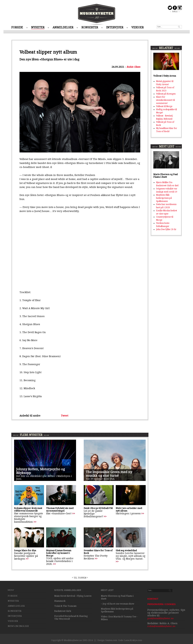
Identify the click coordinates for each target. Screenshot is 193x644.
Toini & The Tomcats (65, 606)
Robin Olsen (133, 67)
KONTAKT (153, 599)
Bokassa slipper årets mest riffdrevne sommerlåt (28, 509)
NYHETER (38, 27)
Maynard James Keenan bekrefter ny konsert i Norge (59, 553)
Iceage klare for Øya (25, 550)
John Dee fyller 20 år (166, 229)
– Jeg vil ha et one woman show (118, 604)
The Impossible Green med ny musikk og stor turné (109, 474)
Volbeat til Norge (164, 106)
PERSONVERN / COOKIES (162, 604)
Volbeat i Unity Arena (165, 76)
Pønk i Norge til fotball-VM (98, 508)
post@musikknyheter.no (161, 618)
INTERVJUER (115, 27)
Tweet (65, 416)
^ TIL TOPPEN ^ (80, 578)
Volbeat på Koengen (166, 94)
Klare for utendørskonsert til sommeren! (165, 100)
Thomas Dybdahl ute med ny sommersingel (60, 509)
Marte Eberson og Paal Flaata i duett (166, 176)
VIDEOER (137, 27)
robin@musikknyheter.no (161, 626)
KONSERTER (90, 27)
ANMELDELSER (63, 27)
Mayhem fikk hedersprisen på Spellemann (164, 198)
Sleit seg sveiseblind (126, 550)
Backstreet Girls (63, 611)
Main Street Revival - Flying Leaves (73, 596)
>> (35, 522)
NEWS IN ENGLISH (18, 626)
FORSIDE (17, 27)
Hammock (60, 601)
